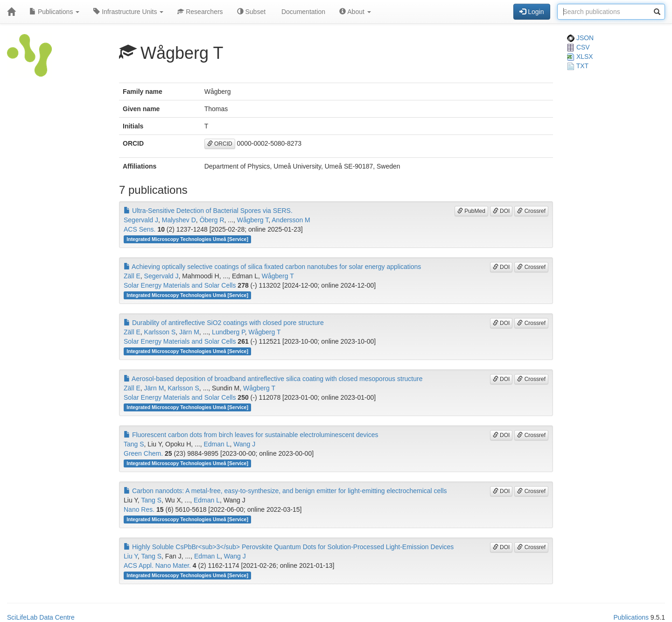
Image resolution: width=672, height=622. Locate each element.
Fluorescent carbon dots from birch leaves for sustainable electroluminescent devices (251, 435)
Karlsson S (160, 332)
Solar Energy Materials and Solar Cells (180, 285)
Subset (251, 12)
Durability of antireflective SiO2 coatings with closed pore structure (224, 323)
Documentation (302, 12)
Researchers (200, 12)
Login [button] (532, 12)
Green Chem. (143, 453)
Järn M (189, 332)
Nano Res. (139, 509)
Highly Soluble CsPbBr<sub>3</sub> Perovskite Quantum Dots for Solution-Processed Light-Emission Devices (289, 547)
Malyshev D (179, 220)
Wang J (244, 444)
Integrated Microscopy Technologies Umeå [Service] (187, 239)
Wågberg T (253, 220)
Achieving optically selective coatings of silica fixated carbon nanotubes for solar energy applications (272, 267)
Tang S (134, 444)
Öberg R (212, 220)
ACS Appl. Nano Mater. (157, 565)
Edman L (217, 444)
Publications (54, 12)
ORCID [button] (220, 144)
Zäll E (132, 276)
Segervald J (141, 220)
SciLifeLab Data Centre (41, 617)
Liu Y (131, 556)
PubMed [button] (471, 211)
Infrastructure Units (128, 12)
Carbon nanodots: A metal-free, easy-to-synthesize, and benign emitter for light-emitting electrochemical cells (285, 491)
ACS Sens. (140, 229)
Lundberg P (228, 332)
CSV (578, 47)
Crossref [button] (531, 211)
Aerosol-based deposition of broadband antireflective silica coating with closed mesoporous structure (273, 379)
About (355, 12)
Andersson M (291, 220)
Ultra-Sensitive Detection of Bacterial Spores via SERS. (208, 211)
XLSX (580, 57)
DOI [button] (501, 211)
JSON (580, 38)
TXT (578, 66)
